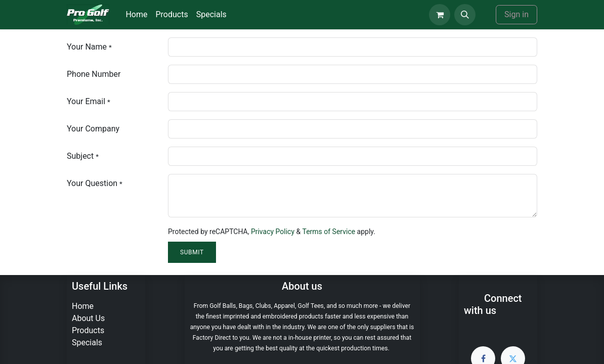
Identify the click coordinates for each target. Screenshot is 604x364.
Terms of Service (329, 232)
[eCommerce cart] (440, 15)
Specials (87, 343)
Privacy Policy (273, 232)
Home (83, 306)
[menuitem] (136, 15)
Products (88, 330)
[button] (465, 15)
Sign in (516, 14)
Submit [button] (192, 252)
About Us (88, 318)
